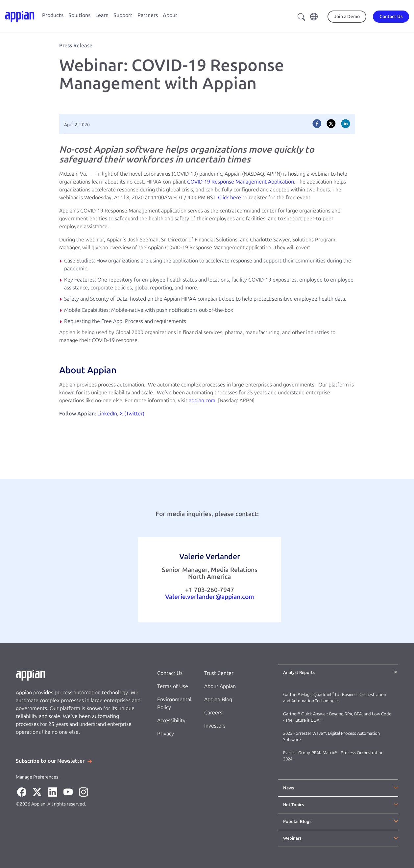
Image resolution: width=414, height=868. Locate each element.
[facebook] (317, 124)
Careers (213, 713)
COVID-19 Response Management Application (241, 182)
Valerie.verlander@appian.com (210, 597)
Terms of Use (173, 686)
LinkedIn (107, 414)
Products (53, 15)
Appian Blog (218, 699)
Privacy (166, 734)
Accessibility (171, 720)
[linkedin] (346, 124)
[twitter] (331, 124)
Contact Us (170, 673)
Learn (102, 15)
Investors (215, 726)
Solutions (79, 15)
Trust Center (219, 673)
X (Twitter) (132, 414)
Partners (148, 15)
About (170, 15)
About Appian (220, 686)
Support (123, 15)
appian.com (202, 400)
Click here (230, 198)
